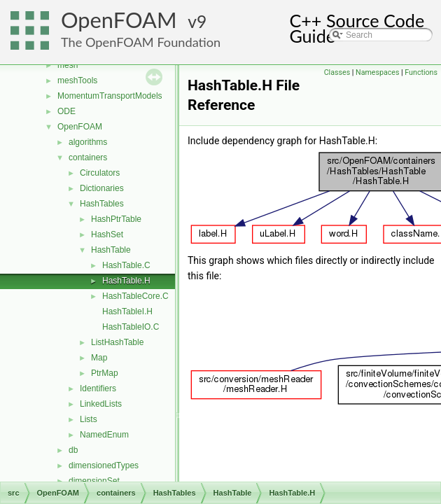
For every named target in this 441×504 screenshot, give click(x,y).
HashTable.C (126, 265)
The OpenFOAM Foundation (141, 42)
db (73, 450)
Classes (337, 72)
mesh (68, 65)
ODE (66, 111)
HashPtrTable (116, 219)
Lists (89, 419)
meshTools (77, 80)
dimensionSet (94, 481)
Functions (421, 72)
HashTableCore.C (135, 296)
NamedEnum (104, 435)
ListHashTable (117, 342)
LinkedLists (101, 404)
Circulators (100, 173)
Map (99, 358)
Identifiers (98, 388)
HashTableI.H (127, 311)
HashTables (102, 204)
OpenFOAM (119, 20)
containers (88, 157)
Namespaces (377, 72)
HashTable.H (126, 281)
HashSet (107, 234)
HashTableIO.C (131, 327)
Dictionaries (102, 188)
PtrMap (105, 373)
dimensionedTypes (104, 465)
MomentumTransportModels (110, 96)
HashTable (111, 250)
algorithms (88, 142)
